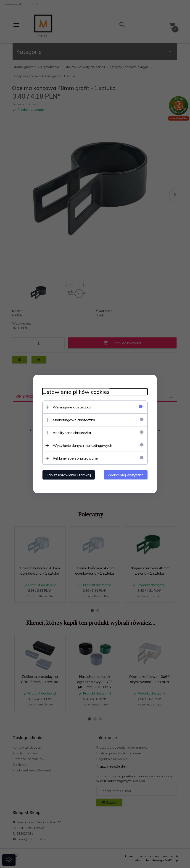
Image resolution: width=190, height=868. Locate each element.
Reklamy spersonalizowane (75, 458)
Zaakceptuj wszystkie (126, 475)
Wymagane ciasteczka (72, 407)
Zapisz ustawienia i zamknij (69, 475)
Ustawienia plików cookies (76, 392)
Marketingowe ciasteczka (74, 420)
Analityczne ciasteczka (72, 433)
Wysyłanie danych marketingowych (82, 445)
